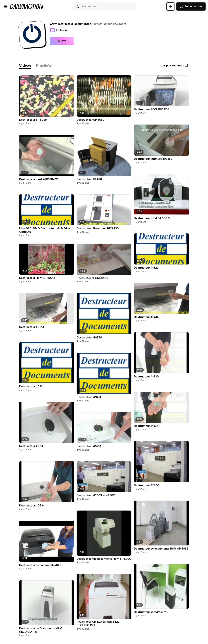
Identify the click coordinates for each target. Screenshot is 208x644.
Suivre (62, 41)
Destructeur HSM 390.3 (92, 278)
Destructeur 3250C (147, 486)
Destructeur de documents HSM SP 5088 (161, 549)
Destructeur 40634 (32, 506)
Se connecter (191, 7)
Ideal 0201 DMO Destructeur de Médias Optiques (45, 230)
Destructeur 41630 (146, 377)
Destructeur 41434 (89, 446)
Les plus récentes (175, 66)
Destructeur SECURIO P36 (152, 110)
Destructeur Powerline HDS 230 (98, 229)
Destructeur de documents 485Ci (41, 565)
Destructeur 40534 (89, 338)
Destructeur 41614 (31, 446)
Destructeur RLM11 (89, 179)
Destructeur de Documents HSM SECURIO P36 (41, 630)
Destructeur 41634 (89, 397)
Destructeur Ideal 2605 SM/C (38, 179)
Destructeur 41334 (146, 426)
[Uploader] (170, 7)
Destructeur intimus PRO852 (153, 159)
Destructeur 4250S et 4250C (96, 495)
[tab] (25, 66)
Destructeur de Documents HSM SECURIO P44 (98, 624)
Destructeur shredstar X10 (151, 612)
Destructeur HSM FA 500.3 (152, 218)
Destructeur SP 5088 (33, 120)
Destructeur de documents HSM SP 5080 (104, 559)
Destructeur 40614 (32, 327)
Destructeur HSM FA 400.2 (37, 278)
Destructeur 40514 (146, 317)
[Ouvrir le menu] (6, 7)
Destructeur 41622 (146, 268)
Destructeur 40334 (32, 387)
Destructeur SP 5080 (90, 120)
